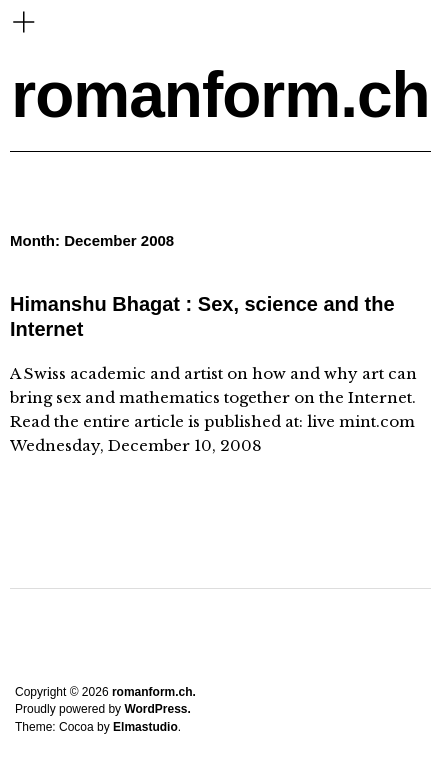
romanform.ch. (154, 692)
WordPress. (157, 709)
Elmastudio (145, 727)
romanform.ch (220, 95)
